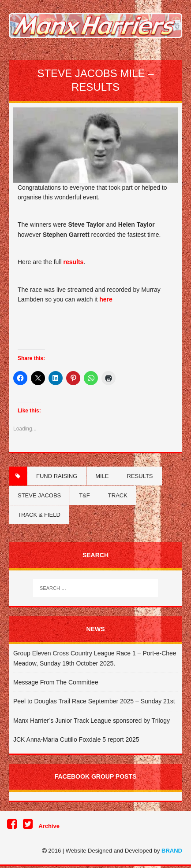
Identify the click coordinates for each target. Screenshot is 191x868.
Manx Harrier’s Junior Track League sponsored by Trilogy (92, 721)
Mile (102, 476)
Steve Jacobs (39, 495)
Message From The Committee (56, 682)
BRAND (172, 851)
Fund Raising (57, 476)
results (74, 262)
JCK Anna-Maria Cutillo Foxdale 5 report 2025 (76, 739)
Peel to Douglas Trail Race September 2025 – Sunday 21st (94, 701)
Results (140, 476)
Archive (49, 826)
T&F (84, 495)
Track (118, 495)
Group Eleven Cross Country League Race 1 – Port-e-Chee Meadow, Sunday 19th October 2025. (95, 658)
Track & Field (39, 515)
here (106, 299)
